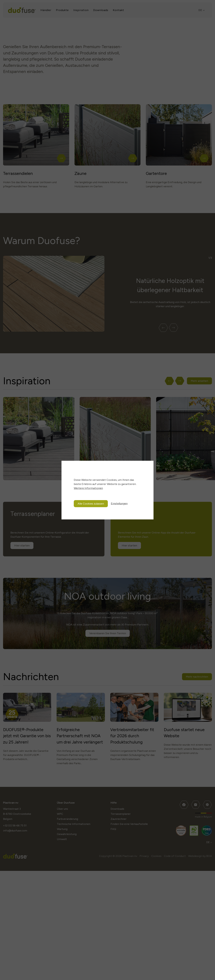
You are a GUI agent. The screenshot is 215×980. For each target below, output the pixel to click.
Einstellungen (119, 503)
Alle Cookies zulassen (91, 504)
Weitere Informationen (88, 488)
